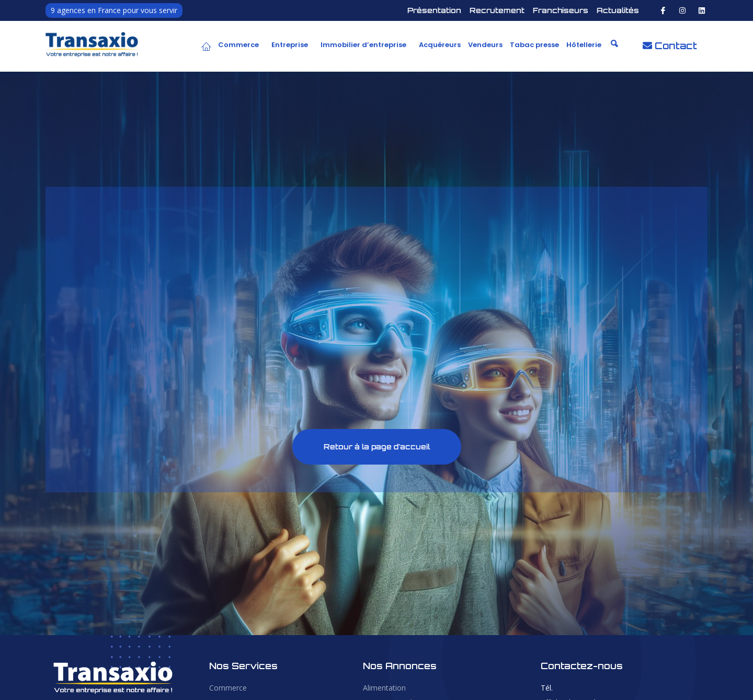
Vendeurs (485, 45)
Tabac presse (534, 45)
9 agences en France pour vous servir (114, 10)
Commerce (238, 45)
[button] (241, 45)
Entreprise (290, 45)
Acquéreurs (440, 45)
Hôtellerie (584, 45)
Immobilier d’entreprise (363, 45)
